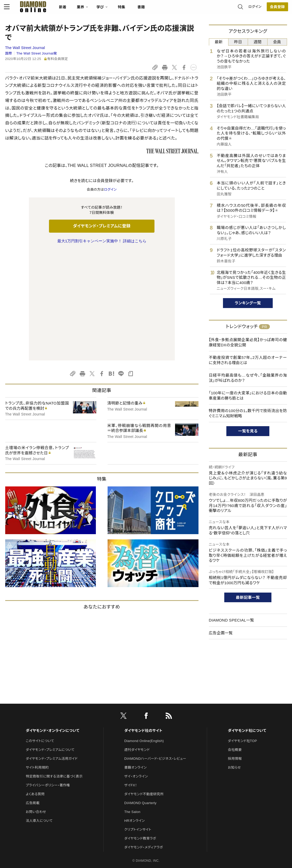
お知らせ (234, 713)
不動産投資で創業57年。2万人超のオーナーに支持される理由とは (248, 360)
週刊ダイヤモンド (137, 696)
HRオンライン (135, 767)
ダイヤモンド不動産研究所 (144, 740)
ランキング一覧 (248, 303)
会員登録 (276, 9)
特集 (123, 9)
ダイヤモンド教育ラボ (140, 784)
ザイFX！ (131, 731)
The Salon (132, 758)
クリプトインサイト (138, 776)
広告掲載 (33, 749)
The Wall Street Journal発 (37, 53)
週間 (258, 42)
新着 (64, 9)
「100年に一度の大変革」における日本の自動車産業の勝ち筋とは (248, 396)
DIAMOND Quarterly (140, 749)
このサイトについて (40, 687)
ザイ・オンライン (136, 722)
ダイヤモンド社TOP (243, 687)
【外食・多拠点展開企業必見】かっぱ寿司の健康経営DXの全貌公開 (248, 342)
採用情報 (235, 705)
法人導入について (39, 767)
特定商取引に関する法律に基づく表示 (54, 722)
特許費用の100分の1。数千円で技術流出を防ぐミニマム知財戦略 (248, 413)
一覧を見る (248, 431)
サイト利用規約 (37, 713)
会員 (277, 42)
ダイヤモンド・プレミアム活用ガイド (52, 705)
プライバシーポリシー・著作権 (48, 731)
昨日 (238, 42)
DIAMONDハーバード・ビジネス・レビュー (155, 705)
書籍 (142, 9)
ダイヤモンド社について (247, 677)
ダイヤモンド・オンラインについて (53, 677)
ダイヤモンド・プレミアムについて (50, 696)
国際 (9, 53)
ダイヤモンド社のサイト (143, 677)
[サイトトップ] (29, 9)
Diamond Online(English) (144, 687)
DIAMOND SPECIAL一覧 (232, 620)
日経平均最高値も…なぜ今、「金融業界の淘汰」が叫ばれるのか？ (248, 378)
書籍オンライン (135, 713)
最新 (219, 42)
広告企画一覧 (221, 633)
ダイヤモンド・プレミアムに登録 (102, 226)
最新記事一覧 (248, 597)
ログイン (254, 9)
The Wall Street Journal (25, 48)
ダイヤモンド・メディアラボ (144, 793)
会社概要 (235, 696)
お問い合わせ (36, 758)
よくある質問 (35, 740)
